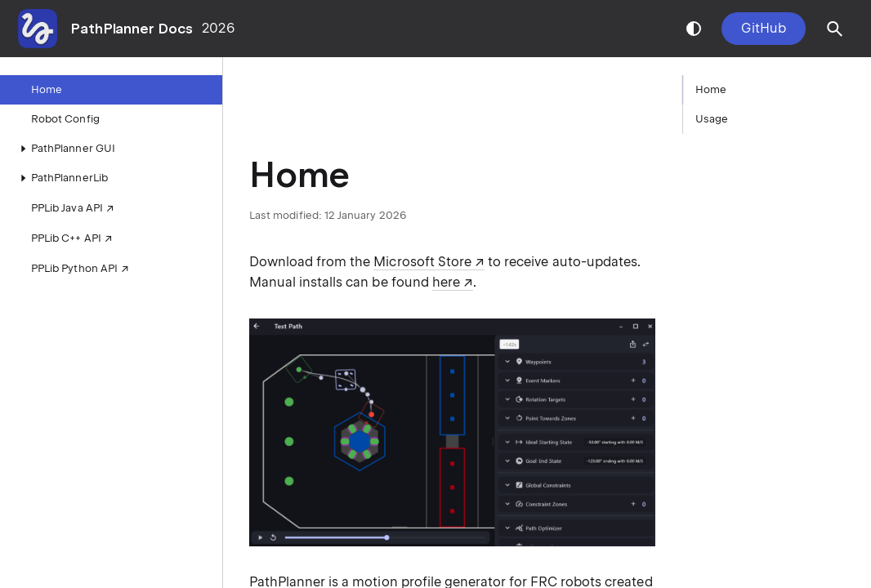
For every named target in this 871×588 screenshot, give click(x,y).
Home (47, 89)
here (446, 282)
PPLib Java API (67, 208)
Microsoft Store (422, 262)
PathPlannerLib (61, 178)
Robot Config (65, 119)
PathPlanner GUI (65, 149)
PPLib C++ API (66, 238)
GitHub (764, 28)
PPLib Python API (74, 268)
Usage (712, 119)
